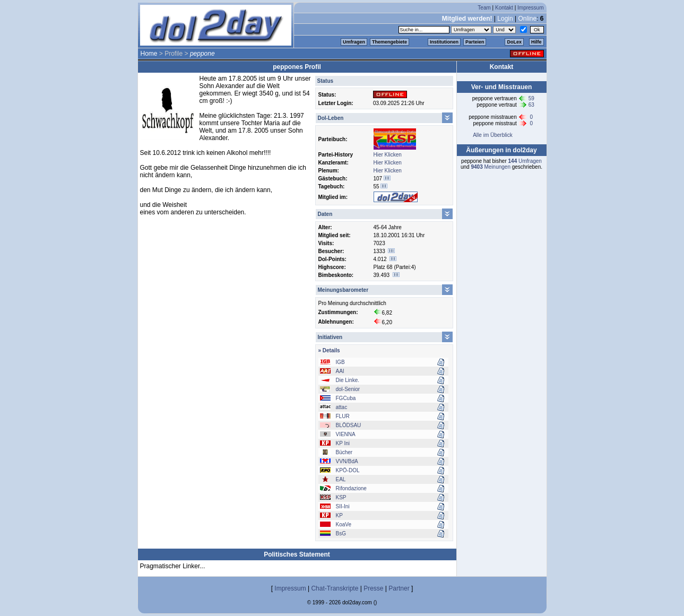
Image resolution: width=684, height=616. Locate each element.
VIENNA (346, 434)
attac (342, 407)
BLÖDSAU (349, 425)
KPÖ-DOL (348, 470)
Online (527, 19)
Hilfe (536, 42)
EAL (341, 479)
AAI (340, 371)
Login (505, 19)
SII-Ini (343, 506)
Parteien (475, 42)
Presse (373, 588)
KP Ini (343, 443)
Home (149, 54)
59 (531, 98)
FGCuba (346, 398)
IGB (340, 362)
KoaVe (344, 524)
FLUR (343, 416)
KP (339, 515)
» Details (329, 350)
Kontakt (504, 8)
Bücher (344, 452)
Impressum (530, 8)
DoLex (514, 42)
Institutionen (444, 42)
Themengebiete (389, 42)
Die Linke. (348, 380)
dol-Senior (348, 389)
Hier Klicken (388, 155)
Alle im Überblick (492, 135)
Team (484, 8)
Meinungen (491, 167)
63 (531, 105)
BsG (341, 533)
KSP (341, 497)
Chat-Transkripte (335, 588)
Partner (399, 588)
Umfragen (354, 42)
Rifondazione (351, 488)
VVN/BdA (347, 461)
